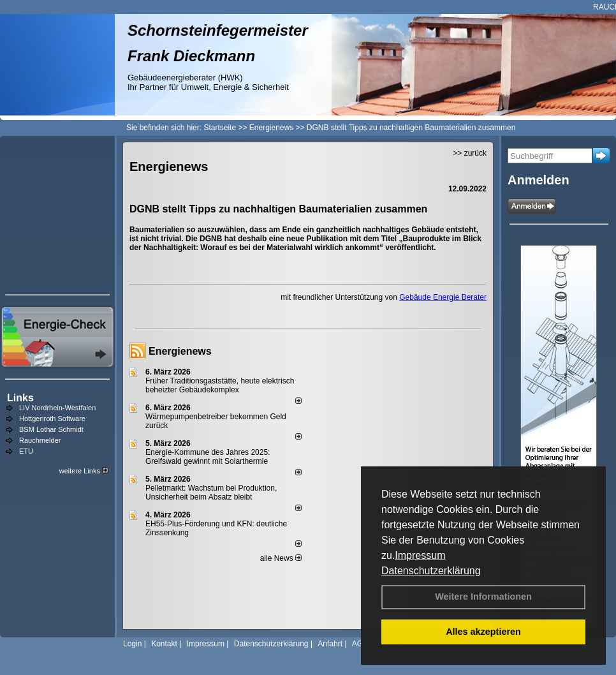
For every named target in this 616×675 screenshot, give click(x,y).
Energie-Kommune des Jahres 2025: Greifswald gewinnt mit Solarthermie (208, 457)
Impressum (420, 555)
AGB (360, 644)
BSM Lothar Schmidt (51, 429)
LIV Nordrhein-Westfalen (57, 408)
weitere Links (84, 471)
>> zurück (470, 153)
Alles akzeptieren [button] (483, 632)
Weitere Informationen (483, 597)
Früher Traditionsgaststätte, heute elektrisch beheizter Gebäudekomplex (220, 385)
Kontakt (164, 644)
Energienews (180, 351)
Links (20, 398)
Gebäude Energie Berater (443, 297)
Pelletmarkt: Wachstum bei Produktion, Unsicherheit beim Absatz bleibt (211, 493)
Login (132, 644)
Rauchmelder (40, 440)
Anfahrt (330, 644)
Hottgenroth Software (52, 419)
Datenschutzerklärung (431, 571)
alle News (281, 558)
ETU (26, 451)
